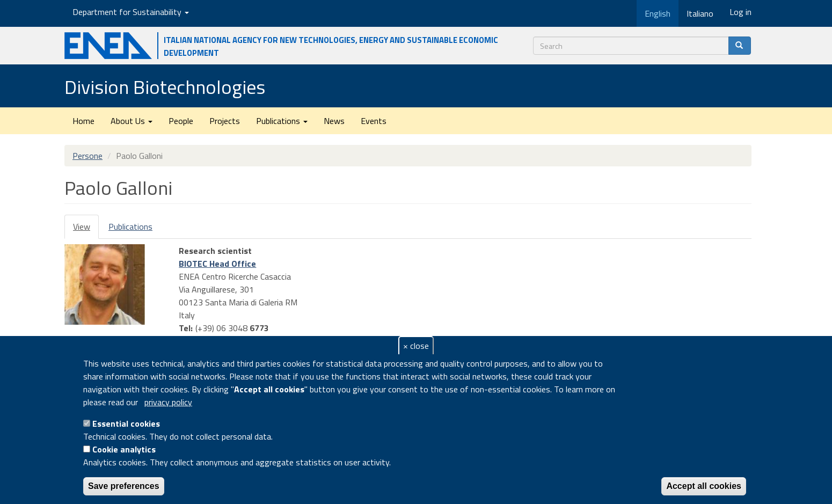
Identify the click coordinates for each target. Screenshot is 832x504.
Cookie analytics (124, 449)
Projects (225, 121)
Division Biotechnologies (165, 87)
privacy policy (168, 402)
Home (83, 121)
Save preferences (124, 486)
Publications (282, 121)
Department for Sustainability (131, 12)
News (334, 121)
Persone (87, 156)
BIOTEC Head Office (217, 264)
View (86, 229)
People (181, 121)
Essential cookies (126, 423)
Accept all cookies (704, 486)
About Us (132, 121)
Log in (740, 12)
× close (416, 346)
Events (374, 121)
